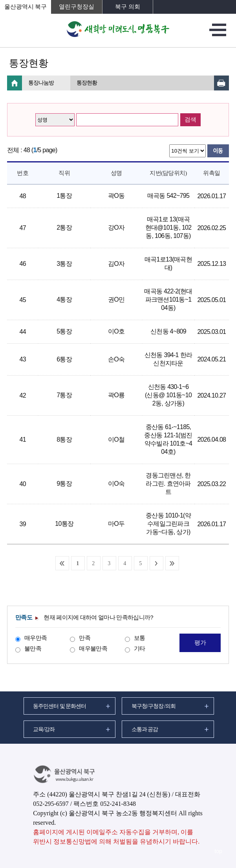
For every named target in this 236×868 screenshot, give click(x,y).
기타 (140, 648)
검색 (190, 120)
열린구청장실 (77, 7)
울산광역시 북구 (26, 7)
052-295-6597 (51, 804)
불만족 (33, 648)
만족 (85, 638)
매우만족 (36, 638)
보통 (140, 638)
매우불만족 (93, 648)
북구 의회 (128, 7)
